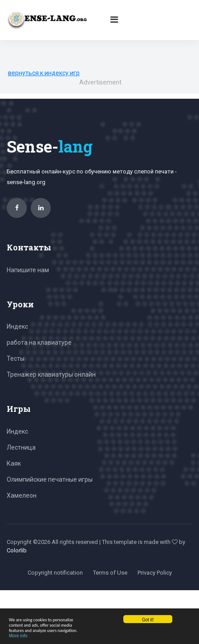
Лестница (21, 447)
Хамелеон (22, 495)
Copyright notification (55, 573)
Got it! (148, 620)
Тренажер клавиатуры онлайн (51, 374)
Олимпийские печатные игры (50, 479)
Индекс (17, 326)
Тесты (16, 358)
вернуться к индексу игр (44, 73)
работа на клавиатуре (39, 342)
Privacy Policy (155, 573)
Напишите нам (28, 270)
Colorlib (17, 550)
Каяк (14, 463)
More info (18, 636)
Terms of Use (110, 573)
